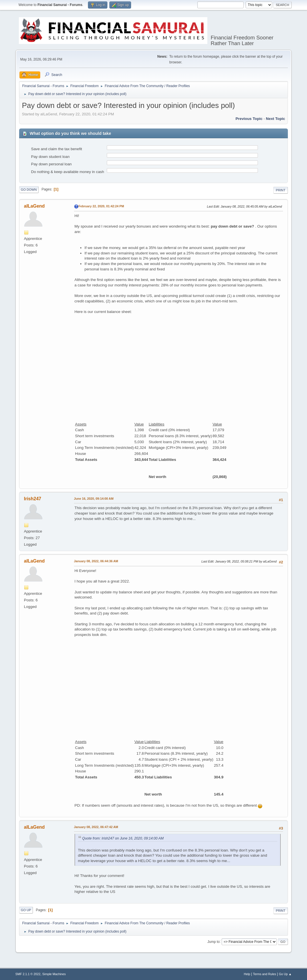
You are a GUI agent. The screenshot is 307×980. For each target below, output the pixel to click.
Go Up (26, 910)
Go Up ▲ (285, 974)
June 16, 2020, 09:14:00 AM (94, 499)
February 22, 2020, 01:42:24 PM (101, 206)
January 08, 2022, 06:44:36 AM (96, 561)
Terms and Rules (265, 974)
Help (247, 974)
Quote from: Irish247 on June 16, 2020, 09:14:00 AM (123, 838)
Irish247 (33, 499)
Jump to (213, 941)
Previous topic (249, 119)
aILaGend (34, 206)
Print (281, 190)
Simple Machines (54, 974)
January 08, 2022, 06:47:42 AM (96, 827)
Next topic (275, 119)
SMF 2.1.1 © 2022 (28, 974)
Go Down (29, 190)
